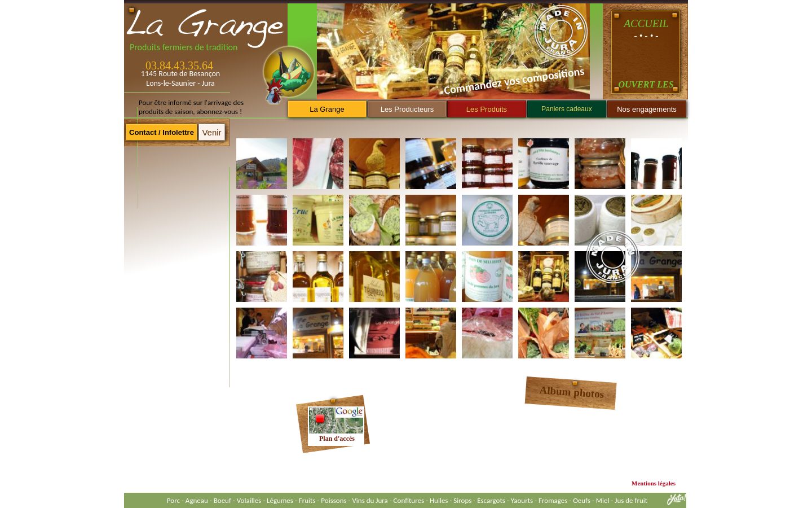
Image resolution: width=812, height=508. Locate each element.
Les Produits (487, 109)
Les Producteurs (407, 109)
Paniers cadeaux (566, 109)
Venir (211, 132)
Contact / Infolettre (162, 132)
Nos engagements (647, 109)
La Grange (327, 109)
